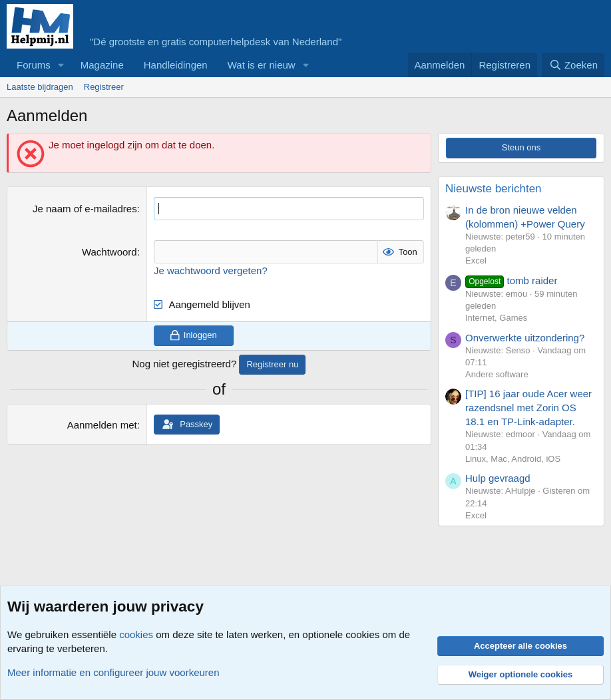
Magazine (102, 65)
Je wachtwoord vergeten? (211, 270)
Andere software (497, 374)
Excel (476, 261)
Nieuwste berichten (494, 189)
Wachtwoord (109, 252)
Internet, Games (496, 318)
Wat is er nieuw (262, 65)
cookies (136, 634)
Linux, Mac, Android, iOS (513, 459)
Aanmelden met (102, 425)
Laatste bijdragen (40, 87)
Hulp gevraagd (498, 478)
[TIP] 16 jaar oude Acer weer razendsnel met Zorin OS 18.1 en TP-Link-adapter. (528, 408)
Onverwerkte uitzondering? (525, 338)
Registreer (104, 87)
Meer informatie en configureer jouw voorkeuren (113, 672)
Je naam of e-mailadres (85, 209)
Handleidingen (176, 65)
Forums (34, 65)
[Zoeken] (573, 65)
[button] (61, 65)
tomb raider (511, 280)
